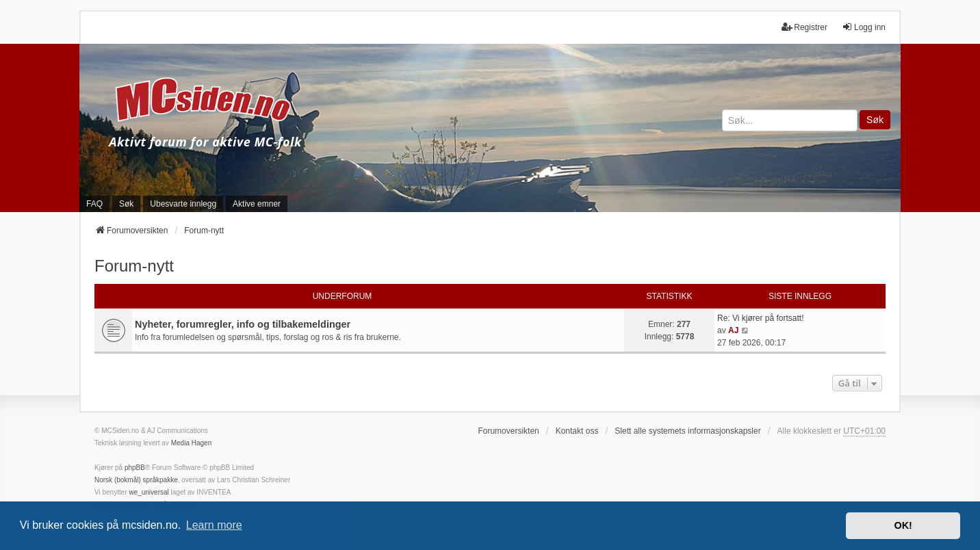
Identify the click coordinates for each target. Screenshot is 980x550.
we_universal (149, 492)
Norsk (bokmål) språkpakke (136, 480)
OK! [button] (903, 525)
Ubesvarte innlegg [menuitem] (183, 204)
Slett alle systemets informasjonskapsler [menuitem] (687, 431)
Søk (875, 120)
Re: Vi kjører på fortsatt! (761, 318)
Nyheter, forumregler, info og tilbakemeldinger (243, 324)
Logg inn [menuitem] (864, 27)
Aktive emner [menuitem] (257, 204)
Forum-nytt (134, 266)
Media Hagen (191, 443)
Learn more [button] (214, 525)
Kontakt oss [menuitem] (577, 431)
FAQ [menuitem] (94, 204)
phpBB (135, 468)
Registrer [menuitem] (804, 27)
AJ (733, 330)
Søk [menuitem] (126, 204)
